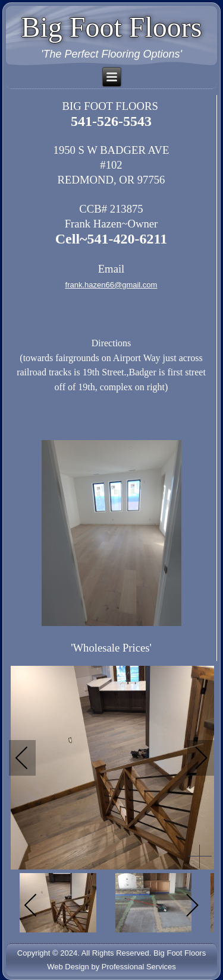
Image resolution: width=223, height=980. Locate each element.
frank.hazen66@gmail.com (111, 285)
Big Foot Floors (111, 27)
